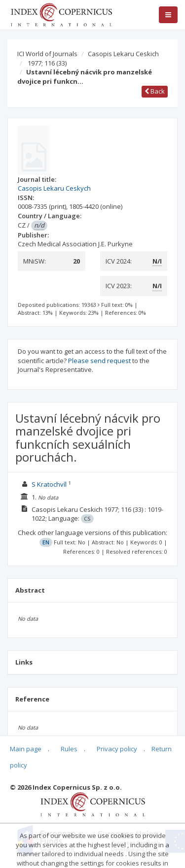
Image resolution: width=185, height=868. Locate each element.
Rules (69, 749)
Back (155, 91)
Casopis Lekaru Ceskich (123, 54)
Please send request (99, 361)
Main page (26, 749)
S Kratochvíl (49, 484)
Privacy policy (117, 749)
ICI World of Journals (47, 54)
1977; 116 (47, 63)
